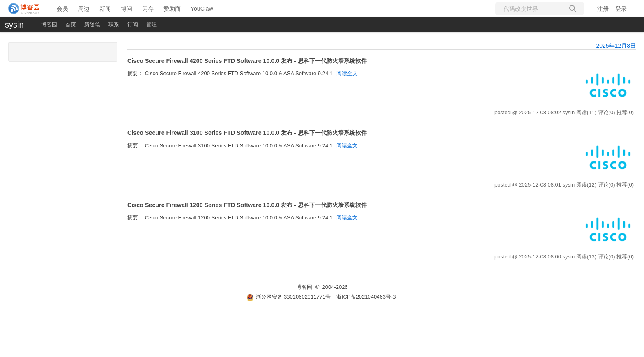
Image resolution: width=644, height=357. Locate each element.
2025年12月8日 (616, 46)
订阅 (133, 24)
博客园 (49, 24)
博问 (126, 9)
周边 (84, 9)
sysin (14, 25)
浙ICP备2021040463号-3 (366, 297)
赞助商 (172, 9)
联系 (114, 24)
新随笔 (92, 24)
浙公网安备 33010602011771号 (289, 297)
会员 (62, 9)
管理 (152, 24)
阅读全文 (347, 73)
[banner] (24, 9)
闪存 (148, 9)
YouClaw (202, 9)
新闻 (105, 9)
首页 (71, 24)
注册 (603, 9)
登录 (621, 9)
